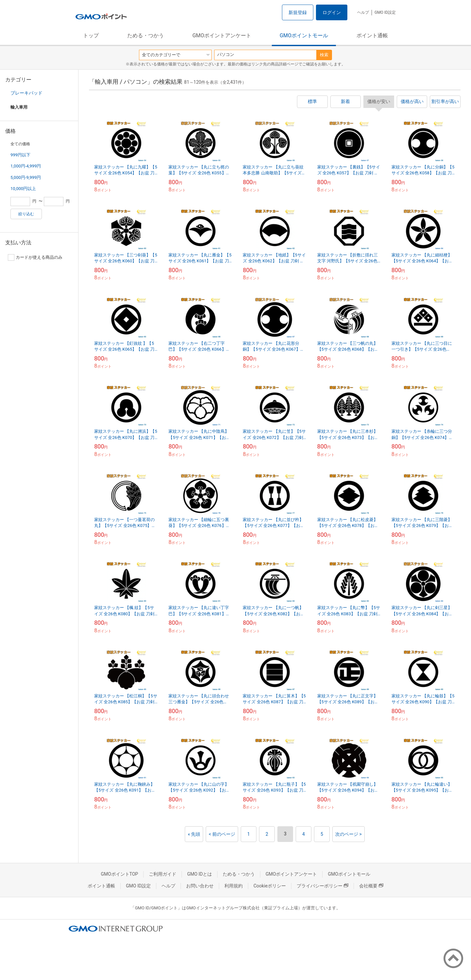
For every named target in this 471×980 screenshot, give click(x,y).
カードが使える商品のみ (35, 257)
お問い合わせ (200, 886)
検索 (324, 55)
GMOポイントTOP (119, 874)
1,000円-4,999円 (26, 166)
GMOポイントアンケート (222, 35)
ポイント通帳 (372, 35)
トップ (91, 35)
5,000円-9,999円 (26, 177)
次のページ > (349, 834)
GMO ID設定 (385, 12)
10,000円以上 (23, 189)
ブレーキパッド (26, 93)
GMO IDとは (200, 874)
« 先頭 (194, 834)
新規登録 (298, 12)
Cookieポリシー (270, 886)
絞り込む (26, 214)
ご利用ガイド (163, 874)
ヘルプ (363, 12)
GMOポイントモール (304, 35)
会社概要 (371, 886)
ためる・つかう (146, 35)
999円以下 (20, 155)
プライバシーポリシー (323, 886)
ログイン (332, 12)
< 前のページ (222, 834)
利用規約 (234, 886)
